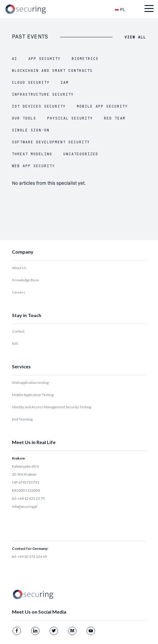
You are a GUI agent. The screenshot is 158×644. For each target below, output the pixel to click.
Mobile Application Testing (33, 395)
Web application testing (30, 382)
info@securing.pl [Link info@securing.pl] (24, 506)
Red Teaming (22, 419)
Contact (18, 331)
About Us (19, 268)
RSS (15, 343)
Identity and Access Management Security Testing (52, 407)
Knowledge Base (25, 280)
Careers (19, 292)
